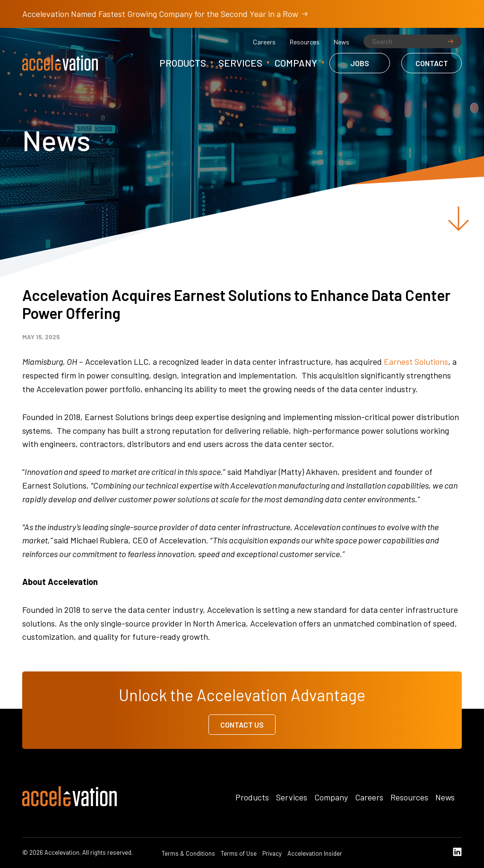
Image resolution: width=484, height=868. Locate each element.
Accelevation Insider (315, 854)
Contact (432, 63)
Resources (305, 42)
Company (296, 63)
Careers (264, 42)
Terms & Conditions (188, 854)
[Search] (413, 41)
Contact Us (242, 725)
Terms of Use (239, 854)
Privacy (272, 854)
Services (240, 63)
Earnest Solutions (416, 361)
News (341, 42)
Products (183, 63)
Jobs (360, 63)
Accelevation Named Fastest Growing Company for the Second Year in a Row (165, 14)
